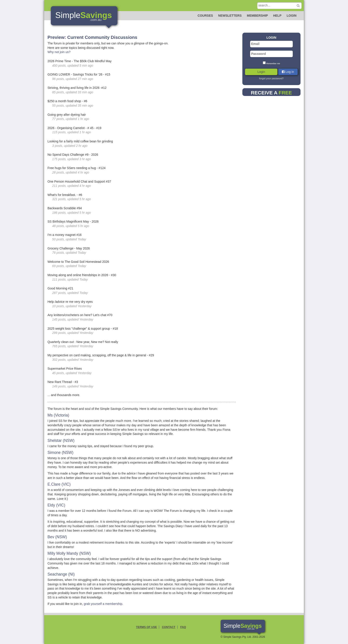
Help (277, 16)
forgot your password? (271, 78)
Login (291, 16)
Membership (257, 16)
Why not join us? (59, 52)
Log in (288, 72)
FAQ (183, 627)
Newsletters (230, 16)
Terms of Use (146, 627)
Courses (205, 16)
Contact (169, 627)
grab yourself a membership (103, 604)
